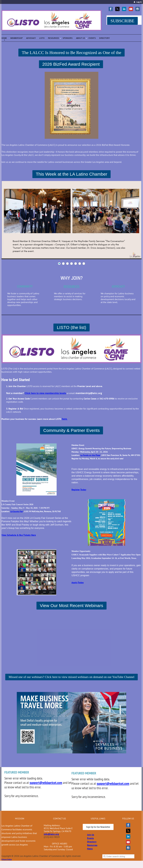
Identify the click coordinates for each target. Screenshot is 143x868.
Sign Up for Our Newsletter (98, 827)
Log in (139, 2)
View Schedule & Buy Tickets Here (19, 535)
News (90, 849)
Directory (92, 842)
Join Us (91, 835)
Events (90, 838)
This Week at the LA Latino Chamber (71, 174)
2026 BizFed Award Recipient (71, 64)
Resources (92, 845)
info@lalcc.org (51, 834)
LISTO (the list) (71, 327)
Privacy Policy (7, 859)
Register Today (79, 490)
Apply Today (78, 582)
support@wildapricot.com (46, 783)
